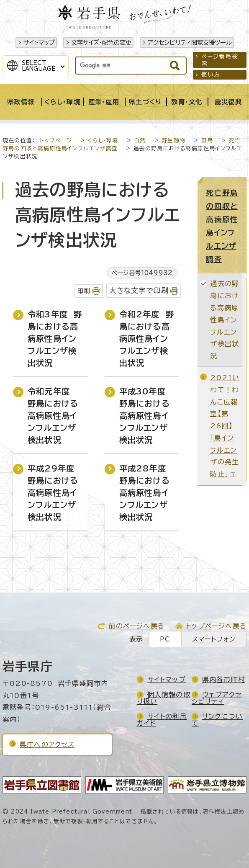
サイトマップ (39, 42)
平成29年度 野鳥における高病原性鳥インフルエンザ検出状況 (54, 492)
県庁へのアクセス (47, 744)
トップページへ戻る (216, 626)
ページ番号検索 (220, 60)
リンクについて (217, 720)
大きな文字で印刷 (139, 290)
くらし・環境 (103, 140)
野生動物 (173, 140)
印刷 (84, 291)
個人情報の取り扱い (164, 698)
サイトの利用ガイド (162, 720)
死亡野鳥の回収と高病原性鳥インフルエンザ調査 (222, 226)
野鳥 (207, 140)
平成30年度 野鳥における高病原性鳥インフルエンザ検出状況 (145, 415)
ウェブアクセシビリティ (217, 698)
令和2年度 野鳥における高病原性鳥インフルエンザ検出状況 (147, 338)
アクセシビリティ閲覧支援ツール (190, 42)
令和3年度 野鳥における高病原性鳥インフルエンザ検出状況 (55, 338)
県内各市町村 (224, 680)
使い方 (211, 75)
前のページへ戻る (136, 626)
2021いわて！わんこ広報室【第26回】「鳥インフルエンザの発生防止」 (225, 426)
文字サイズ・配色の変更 (101, 42)
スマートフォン (214, 639)
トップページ (56, 140)
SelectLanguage (39, 66)
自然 (140, 140)
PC (165, 639)
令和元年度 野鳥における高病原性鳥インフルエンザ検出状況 (53, 415)
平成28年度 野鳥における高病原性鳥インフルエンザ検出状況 (146, 492)
